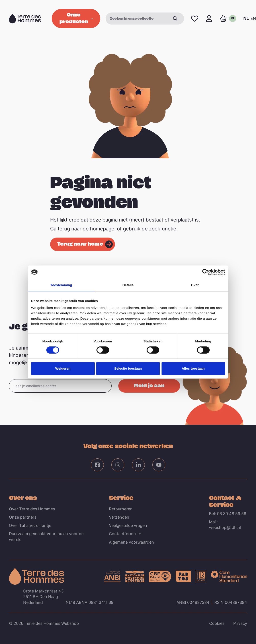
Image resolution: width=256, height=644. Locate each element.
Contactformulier (125, 534)
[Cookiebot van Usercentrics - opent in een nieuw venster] (206, 272)
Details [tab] (128, 285)
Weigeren (63, 368)
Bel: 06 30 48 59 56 (228, 514)
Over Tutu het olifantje (30, 525)
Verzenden (119, 517)
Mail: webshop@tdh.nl (225, 525)
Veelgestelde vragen (128, 525)
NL (246, 18)
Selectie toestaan (128, 368)
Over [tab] (195, 285)
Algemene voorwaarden (131, 542)
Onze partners (23, 517)
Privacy (240, 623)
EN (253, 18)
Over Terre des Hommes (32, 509)
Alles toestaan (193, 368)
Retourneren (121, 509)
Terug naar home (80, 244)
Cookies (217, 623)
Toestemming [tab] (61, 285)
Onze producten (76, 18)
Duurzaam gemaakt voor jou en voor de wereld (46, 536)
